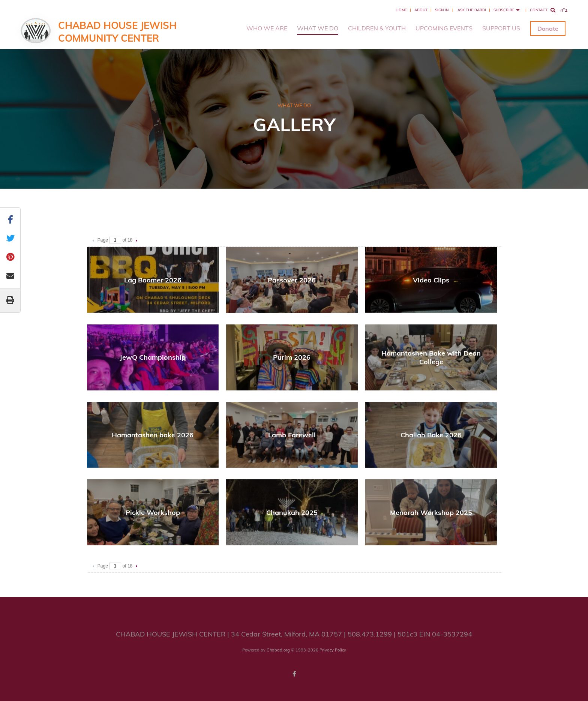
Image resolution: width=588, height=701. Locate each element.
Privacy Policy (333, 650)
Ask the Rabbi (472, 10)
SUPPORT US (501, 28)
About (421, 10)
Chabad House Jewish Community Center (117, 32)
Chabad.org (278, 650)
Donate (548, 29)
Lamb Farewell (292, 435)
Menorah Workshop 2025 (431, 513)
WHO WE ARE (267, 28)
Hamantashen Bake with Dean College (431, 357)
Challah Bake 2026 (431, 435)
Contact (539, 10)
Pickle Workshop (153, 513)
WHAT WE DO (318, 28)
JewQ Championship (153, 357)
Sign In (442, 10)
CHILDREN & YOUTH (377, 28)
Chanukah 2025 (292, 513)
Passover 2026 (292, 280)
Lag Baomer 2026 (153, 280)
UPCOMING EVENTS (444, 28)
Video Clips (431, 280)
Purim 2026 (292, 357)
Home (401, 10)
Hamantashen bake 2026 (153, 435)
